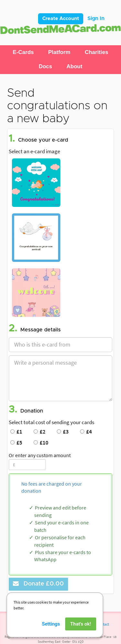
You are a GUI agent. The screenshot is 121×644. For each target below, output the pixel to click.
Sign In (96, 18)
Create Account (61, 19)
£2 (40, 432)
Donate (38, 584)
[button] (23, 52)
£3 (63, 432)
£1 (16, 432)
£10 (41, 443)
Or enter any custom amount (40, 455)
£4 (86, 432)
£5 (16, 443)
